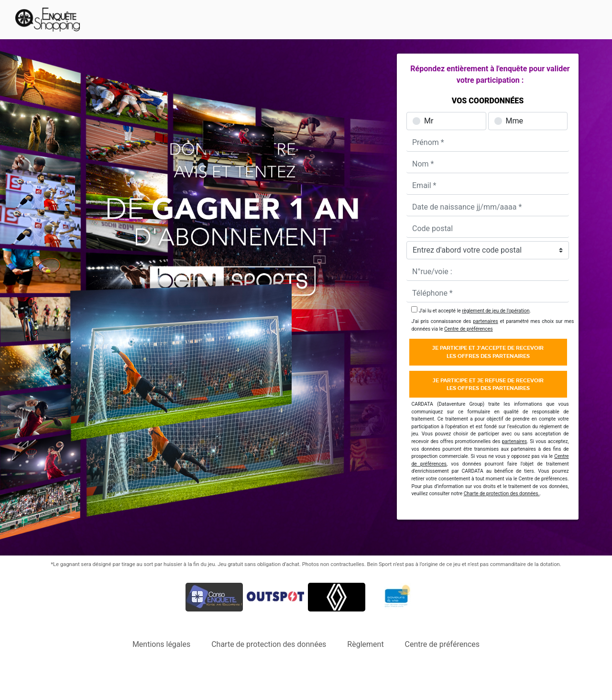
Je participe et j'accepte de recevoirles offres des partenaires (488, 352)
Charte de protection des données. (502, 494)
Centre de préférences (469, 329)
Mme (514, 121)
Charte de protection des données (269, 644)
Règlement (365, 644)
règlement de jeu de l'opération (496, 311)
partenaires (485, 321)
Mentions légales (161, 644)
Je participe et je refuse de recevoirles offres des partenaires (488, 384)
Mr (429, 121)
